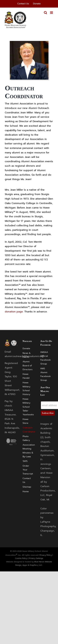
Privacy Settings (36, 558)
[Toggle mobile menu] (52, 13)
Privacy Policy (46, 555)
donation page (14, 312)
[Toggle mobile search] (45, 13)
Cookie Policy (21, 558)
